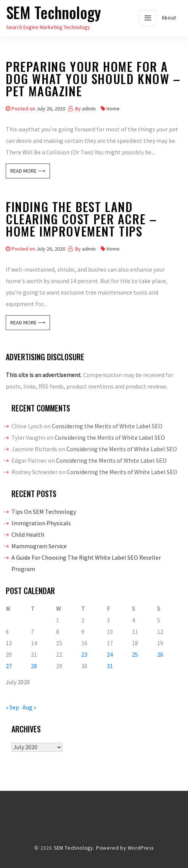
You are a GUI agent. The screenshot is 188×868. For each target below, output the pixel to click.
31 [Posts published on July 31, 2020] (110, 666)
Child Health (28, 534)
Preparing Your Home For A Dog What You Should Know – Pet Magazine (93, 80)
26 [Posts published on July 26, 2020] (160, 654)
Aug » (29, 707)
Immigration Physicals (41, 523)
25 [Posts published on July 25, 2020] (135, 654)
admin (89, 108)
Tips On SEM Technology (44, 512)
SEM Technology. (74, 848)
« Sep (12, 707)
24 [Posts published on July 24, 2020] (110, 654)
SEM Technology (54, 12)
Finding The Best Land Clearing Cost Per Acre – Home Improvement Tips (81, 220)
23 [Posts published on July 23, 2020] (84, 654)
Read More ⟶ (28, 171)
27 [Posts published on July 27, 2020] (9, 666)
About (169, 18)
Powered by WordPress (125, 848)
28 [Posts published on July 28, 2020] (34, 666)
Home (113, 108)
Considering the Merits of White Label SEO (107, 426)
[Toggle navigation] (148, 18)
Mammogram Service (39, 546)
